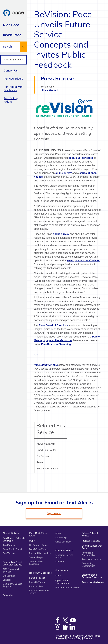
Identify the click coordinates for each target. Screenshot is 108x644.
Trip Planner (9, 545)
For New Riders (13, 79)
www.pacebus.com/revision (84, 261)
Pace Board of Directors (53, 325)
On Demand (9, 576)
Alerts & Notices (11, 533)
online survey (64, 173)
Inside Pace (12, 35)
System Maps (36, 557)
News (58, 576)
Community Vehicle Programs (12, 585)
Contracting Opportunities (88, 565)
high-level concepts (81, 158)
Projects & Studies (91, 541)
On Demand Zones (39, 545)
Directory (60, 562)
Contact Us (11, 71)
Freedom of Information (67, 588)
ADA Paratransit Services (11, 570)
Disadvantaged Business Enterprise (92, 576)
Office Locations (63, 542)
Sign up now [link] (54, 513)
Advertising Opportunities (88, 554)
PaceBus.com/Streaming (56, 344)
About (58, 533)
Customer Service (64, 551)
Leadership (61, 538)
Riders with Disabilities (40, 573)
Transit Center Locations (36, 563)
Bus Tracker (9, 553)
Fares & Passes (37, 578)
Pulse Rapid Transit (13, 549)
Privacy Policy (75, 638)
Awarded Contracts (91, 559)
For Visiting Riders (11, 100)
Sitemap (88, 638)
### (36, 355)
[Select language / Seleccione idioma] (13, 60)
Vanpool (7, 580)
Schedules (8, 595)
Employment (62, 570)
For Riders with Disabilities (13, 88)
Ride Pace (11, 25)
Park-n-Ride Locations (40, 553)
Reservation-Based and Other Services (12, 563)
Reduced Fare (36, 586)
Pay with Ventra (37, 582)
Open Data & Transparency (62, 582)
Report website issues (93, 582)
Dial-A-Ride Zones (38, 549)
